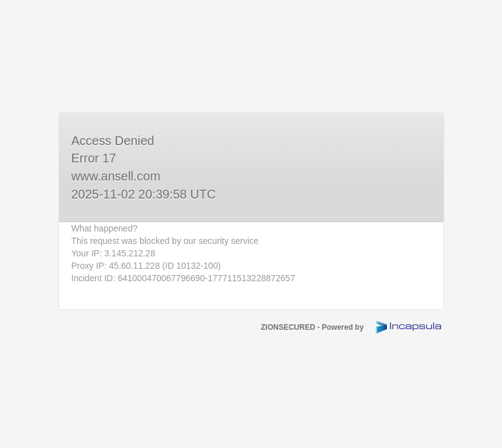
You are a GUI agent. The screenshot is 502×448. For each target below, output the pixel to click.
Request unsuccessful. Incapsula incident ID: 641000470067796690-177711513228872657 (251, 224)
